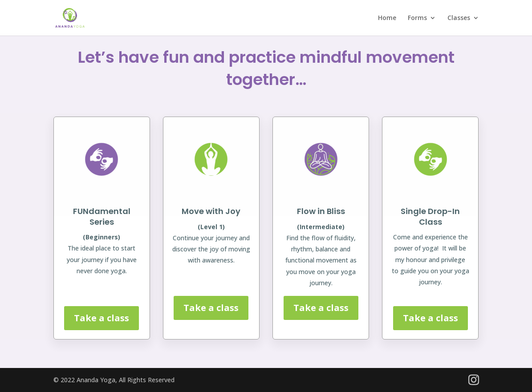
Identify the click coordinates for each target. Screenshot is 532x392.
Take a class (102, 318)
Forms (417, 18)
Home (387, 18)
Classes (459, 18)
